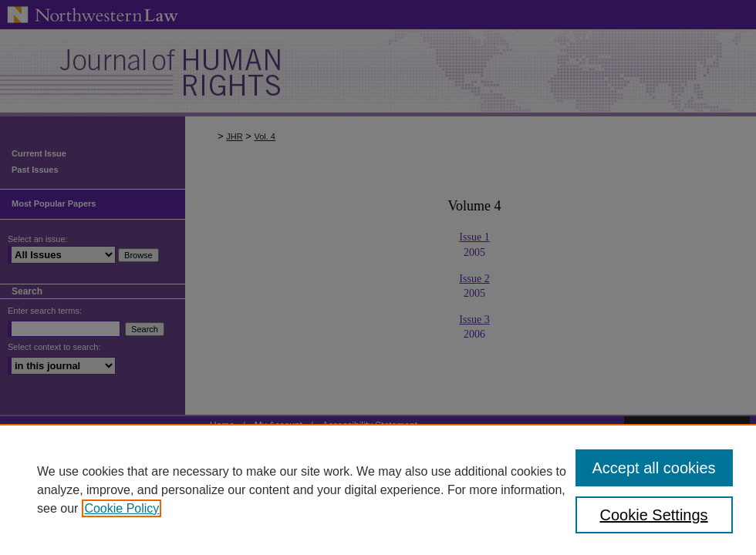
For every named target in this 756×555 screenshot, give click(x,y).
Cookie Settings (654, 515)
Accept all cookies (654, 468)
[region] (378, 489)
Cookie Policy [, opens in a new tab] (121, 508)
